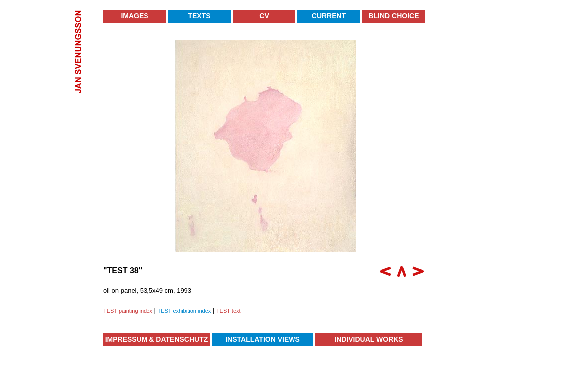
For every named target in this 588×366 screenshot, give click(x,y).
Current (329, 16)
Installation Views (263, 339)
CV (264, 16)
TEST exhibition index (184, 311)
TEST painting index (128, 311)
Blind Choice (393, 16)
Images (134, 16)
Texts (199, 16)
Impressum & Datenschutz (157, 339)
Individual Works (368, 339)
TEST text (228, 311)
